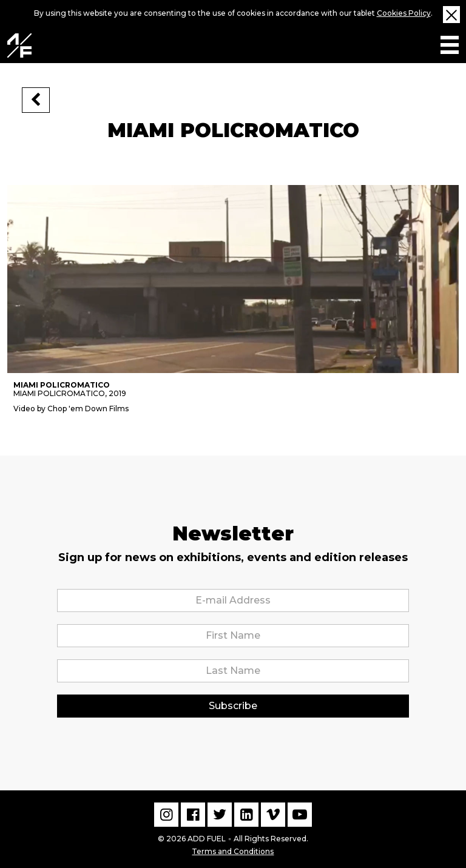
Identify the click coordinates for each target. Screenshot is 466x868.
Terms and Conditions (233, 850)
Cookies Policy (404, 13)
